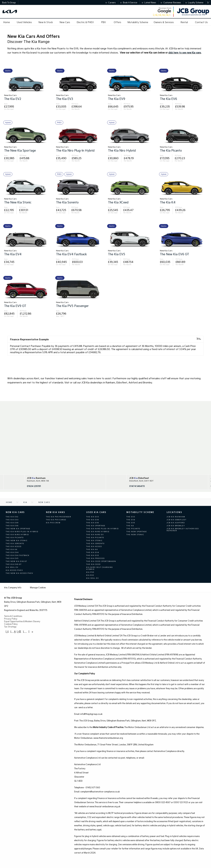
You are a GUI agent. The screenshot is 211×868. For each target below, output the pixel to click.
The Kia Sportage (96, 526)
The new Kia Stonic (17, 540)
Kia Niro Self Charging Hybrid (99, 568)
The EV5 (131, 523)
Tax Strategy (10, 627)
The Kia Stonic (94, 540)
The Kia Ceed (93, 564)
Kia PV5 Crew (53, 523)
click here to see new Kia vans (185, 53)
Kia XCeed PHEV (14, 570)
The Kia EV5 (12, 558)
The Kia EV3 (12, 520)
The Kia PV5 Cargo (56, 520)
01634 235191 (34, 486)
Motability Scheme (140, 512)
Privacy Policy (11, 619)
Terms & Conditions (13, 616)
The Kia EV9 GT (14, 564)
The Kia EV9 (12, 523)
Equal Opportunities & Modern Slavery (22, 621)
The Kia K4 (12, 549)
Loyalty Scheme (195, 2)
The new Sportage (137, 531)
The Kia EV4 (12, 552)
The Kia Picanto (15, 537)
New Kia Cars (15, 512)
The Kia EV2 (12, 517)
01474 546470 (137, 486)
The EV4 (131, 520)
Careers (111, 2)
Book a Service (129, 2)
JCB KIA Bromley (176, 526)
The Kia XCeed (14, 546)
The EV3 (131, 517)
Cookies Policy (11, 624)
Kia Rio (90, 575)
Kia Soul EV (12, 567)
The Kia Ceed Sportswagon (101, 561)
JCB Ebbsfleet (139, 478)
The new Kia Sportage (18, 529)
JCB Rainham (36, 478)
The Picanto (133, 529)
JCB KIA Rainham (176, 517)
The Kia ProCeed (95, 558)
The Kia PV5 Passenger (59, 517)
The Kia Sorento (15, 543)
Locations (174, 512)
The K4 (130, 526)
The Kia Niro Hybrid (17, 534)
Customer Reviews (171, 2)
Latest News (149, 2)
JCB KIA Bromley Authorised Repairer (183, 530)
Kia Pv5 (90, 572)
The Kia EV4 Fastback (18, 555)
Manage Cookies (38, 587)
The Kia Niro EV (95, 534)
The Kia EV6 (12, 526)
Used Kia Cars (96, 512)
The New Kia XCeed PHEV (19, 573)
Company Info (13, 587)
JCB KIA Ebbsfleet (177, 520)
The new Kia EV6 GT (16, 561)
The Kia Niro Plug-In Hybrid (22, 531)
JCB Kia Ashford (176, 523)
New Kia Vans (56, 512)
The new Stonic (135, 534)
